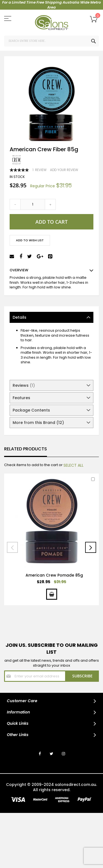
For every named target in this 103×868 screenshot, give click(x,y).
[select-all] (73, 465)
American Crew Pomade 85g (54, 575)
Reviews (24, 385)
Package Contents (31, 410)
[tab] (51, 317)
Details (20, 317)
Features (21, 398)
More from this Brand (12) (38, 423)
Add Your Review (64, 170)
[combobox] (51, 41)
